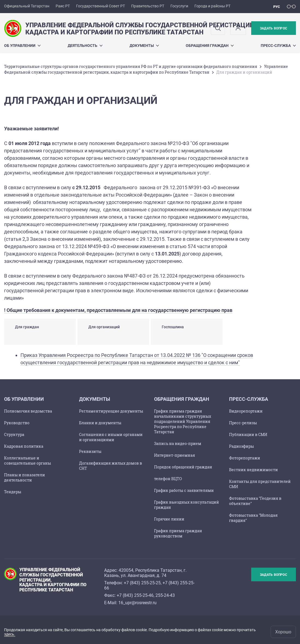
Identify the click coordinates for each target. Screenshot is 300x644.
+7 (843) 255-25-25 (142, 583)
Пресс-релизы (243, 423)
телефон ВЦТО (168, 479)
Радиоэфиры (241, 446)
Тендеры (13, 492)
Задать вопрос (274, 28)
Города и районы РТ (212, 6)
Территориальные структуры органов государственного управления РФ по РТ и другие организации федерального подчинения (131, 66)
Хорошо (283, 632)
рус (277, 7)
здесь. (10, 634)
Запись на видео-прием (178, 443)
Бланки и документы (100, 423)
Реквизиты (90, 451)
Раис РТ (63, 6)
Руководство (17, 423)
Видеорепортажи (246, 411)
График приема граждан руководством (178, 533)
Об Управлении (22, 46)
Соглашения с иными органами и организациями (111, 437)
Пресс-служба (278, 46)
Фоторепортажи (245, 458)
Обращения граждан (210, 46)
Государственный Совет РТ (100, 6)
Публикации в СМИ (248, 434)
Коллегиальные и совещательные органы (28, 461)
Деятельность (85, 46)
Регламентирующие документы (111, 411)
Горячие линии (169, 519)
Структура (14, 434)
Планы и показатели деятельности (25, 477)
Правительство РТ (148, 6)
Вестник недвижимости (253, 470)
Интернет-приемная (175, 455)
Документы (144, 46)
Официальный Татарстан (27, 6)
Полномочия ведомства (28, 411)
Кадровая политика (24, 446)
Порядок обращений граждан (183, 467)
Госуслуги (179, 6)
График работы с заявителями (184, 490)
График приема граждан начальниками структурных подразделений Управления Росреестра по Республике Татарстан (183, 421)
